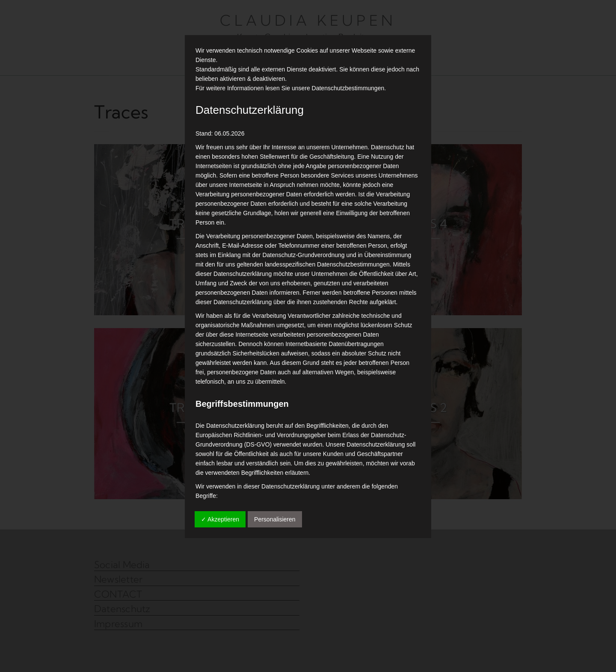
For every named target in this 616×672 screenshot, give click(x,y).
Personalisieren (275, 519)
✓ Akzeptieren (220, 519)
